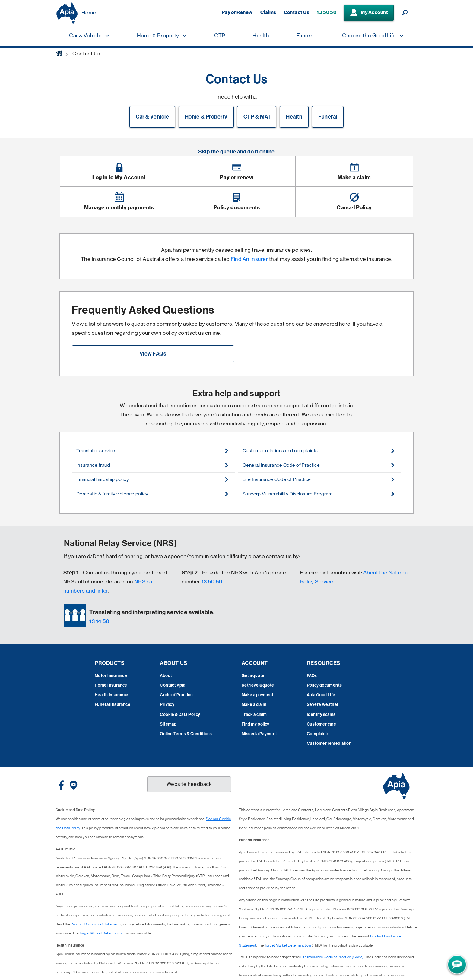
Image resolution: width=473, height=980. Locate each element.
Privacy (167, 705)
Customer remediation (329, 743)
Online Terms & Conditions (186, 734)
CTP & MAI (257, 117)
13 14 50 (99, 621)
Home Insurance (111, 685)
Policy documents (324, 685)
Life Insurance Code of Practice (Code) (332, 957)
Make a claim (254, 705)
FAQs (312, 676)
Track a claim (254, 714)
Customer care (321, 724)
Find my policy (256, 724)
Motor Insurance (111, 676)
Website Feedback (189, 784)
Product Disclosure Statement (95, 924)
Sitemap (168, 724)
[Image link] (119, 172)
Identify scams (321, 714)
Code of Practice (176, 695)
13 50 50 (212, 582)
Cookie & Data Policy (180, 714)
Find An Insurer (249, 259)
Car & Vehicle (152, 117)
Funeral (328, 117)
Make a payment (258, 695)
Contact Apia (173, 685)
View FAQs (153, 354)
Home (89, 13)
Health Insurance (112, 695)
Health (294, 117)
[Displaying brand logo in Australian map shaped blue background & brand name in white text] (67, 13)
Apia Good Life (321, 695)
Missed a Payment (259, 734)
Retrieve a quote (258, 685)
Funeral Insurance (113, 705)
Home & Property (206, 117)
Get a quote (253, 676)
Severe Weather (323, 705)
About (166, 676)
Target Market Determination (102, 933)
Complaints (318, 734)
